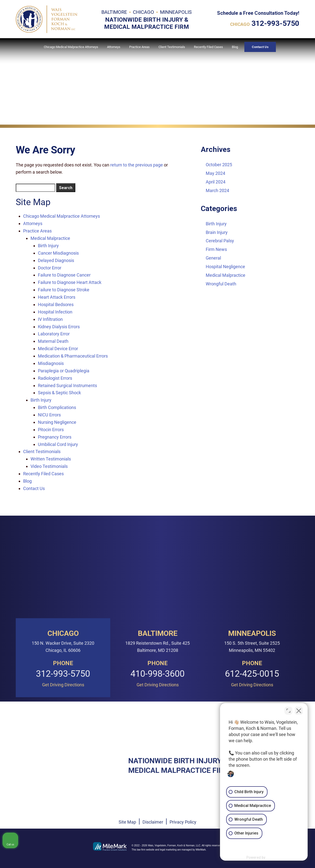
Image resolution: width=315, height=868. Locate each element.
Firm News (216, 249)
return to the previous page (137, 165)
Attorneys (114, 47)
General (213, 258)
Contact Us (260, 47)
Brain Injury (217, 232)
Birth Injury (48, 246)
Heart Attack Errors (57, 297)
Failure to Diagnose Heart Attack (70, 282)
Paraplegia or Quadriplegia (64, 371)
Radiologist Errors (55, 378)
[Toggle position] (288, 711)
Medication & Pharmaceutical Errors (73, 356)
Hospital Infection (55, 312)
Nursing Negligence (57, 422)
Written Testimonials (51, 459)
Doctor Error (50, 268)
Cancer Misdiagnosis (58, 253)
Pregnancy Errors (55, 437)
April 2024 (216, 182)
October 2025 (219, 165)
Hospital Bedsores (56, 304)
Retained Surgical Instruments (67, 385)
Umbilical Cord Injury (58, 444)
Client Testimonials (172, 47)
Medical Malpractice (50, 238)
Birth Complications (57, 407)
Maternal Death (53, 341)
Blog (235, 47)
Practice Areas (139, 47)
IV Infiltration (50, 319)
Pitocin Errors (51, 430)
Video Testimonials (49, 466)
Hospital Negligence (225, 267)
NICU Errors (49, 415)
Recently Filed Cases (208, 47)
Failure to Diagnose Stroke (64, 290)
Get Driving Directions (63, 756)
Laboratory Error (54, 334)
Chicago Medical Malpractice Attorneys (71, 47)
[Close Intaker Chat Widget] (299, 711)
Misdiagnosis (51, 363)
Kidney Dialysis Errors (59, 327)
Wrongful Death (221, 284)
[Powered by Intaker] (273, 858)
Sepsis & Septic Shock (59, 393)
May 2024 (215, 173)
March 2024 (217, 190)
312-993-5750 (275, 23)
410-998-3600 (157, 745)
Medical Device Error (58, 349)
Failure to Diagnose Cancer (64, 275)
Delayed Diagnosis (56, 260)
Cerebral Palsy (220, 241)
